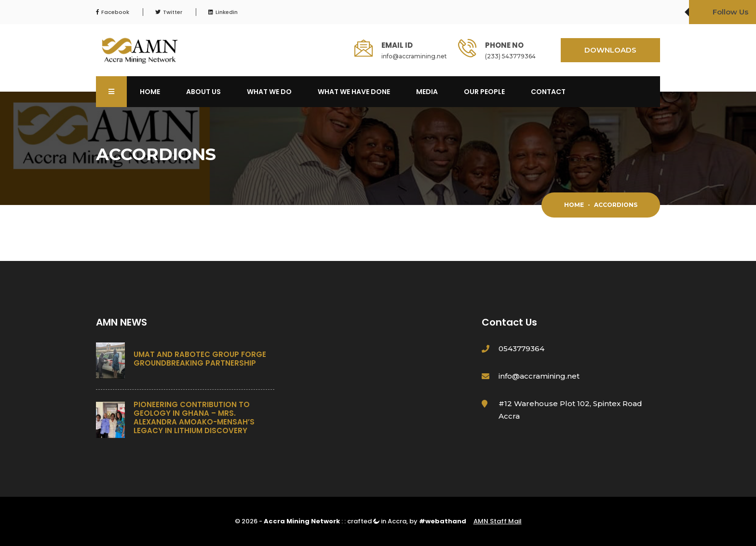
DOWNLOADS (610, 50)
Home (150, 92)
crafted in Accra (377, 521)
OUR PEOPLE (484, 92)
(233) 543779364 (510, 56)
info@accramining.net (414, 56)
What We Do (269, 92)
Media (427, 92)
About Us (203, 92)
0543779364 (521, 348)
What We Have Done (354, 92)
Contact (548, 92)
